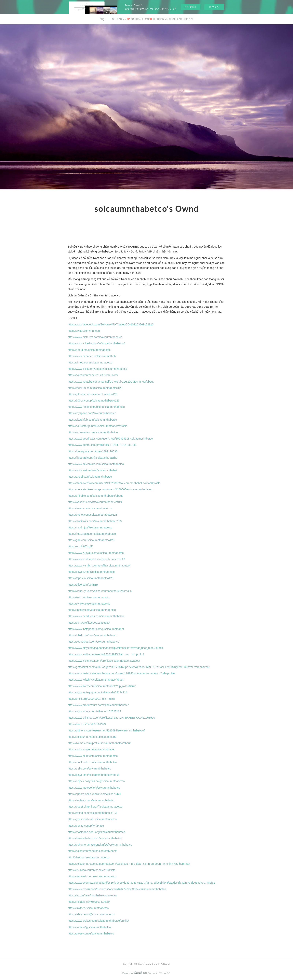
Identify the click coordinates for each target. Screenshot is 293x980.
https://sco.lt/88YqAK (80, 546)
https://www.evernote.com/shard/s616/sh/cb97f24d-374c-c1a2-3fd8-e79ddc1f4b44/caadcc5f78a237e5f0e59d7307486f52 (141, 883)
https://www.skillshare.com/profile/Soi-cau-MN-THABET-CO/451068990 (111, 718)
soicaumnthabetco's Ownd (146, 209)
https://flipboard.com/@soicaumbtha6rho (93, 458)
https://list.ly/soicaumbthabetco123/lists (92, 870)
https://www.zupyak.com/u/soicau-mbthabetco (96, 553)
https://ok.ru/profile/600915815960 (89, 623)
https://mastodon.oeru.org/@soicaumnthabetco (96, 832)
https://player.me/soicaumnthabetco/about (93, 775)
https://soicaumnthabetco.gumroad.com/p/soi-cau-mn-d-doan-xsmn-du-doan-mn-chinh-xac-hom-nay (129, 864)
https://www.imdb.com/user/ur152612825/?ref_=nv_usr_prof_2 (106, 654)
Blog (102, 19)
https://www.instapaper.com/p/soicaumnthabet (96, 629)
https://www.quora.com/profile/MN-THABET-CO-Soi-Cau (102, 445)
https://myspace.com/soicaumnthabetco (92, 413)
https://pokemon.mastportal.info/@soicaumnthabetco (100, 845)
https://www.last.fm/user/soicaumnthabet (93, 470)
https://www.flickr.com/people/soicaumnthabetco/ (97, 369)
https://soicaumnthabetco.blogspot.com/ (92, 737)
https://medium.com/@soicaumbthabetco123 (95, 388)
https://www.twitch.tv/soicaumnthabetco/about (96, 680)
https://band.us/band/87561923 (87, 724)
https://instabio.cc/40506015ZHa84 (89, 902)
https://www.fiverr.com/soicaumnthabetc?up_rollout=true (102, 686)
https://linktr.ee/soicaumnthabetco (88, 908)
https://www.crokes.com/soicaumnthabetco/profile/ (98, 921)
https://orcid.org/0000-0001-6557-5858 (91, 699)
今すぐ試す (191, 7)
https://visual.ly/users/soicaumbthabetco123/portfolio (100, 591)
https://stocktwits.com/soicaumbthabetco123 (95, 521)
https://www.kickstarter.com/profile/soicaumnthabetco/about (104, 661)
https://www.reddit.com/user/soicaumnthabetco (96, 407)
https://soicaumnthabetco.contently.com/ (92, 851)
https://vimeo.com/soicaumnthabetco (90, 362)
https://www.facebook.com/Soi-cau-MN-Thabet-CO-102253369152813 (111, 324)
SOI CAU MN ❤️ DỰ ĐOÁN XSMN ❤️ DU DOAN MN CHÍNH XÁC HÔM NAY (153, 19)
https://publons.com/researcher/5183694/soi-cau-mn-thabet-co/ (106, 730)
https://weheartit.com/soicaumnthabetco (92, 876)
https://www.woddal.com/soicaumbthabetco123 (96, 559)
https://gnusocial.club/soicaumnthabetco (92, 819)
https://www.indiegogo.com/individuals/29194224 (98, 692)
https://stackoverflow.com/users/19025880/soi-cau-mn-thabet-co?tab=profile (114, 483)
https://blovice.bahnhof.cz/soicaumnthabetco (95, 838)
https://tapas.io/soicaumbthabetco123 (91, 578)
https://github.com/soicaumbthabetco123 (93, 394)
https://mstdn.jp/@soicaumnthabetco (90, 527)
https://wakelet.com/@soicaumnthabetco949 (95, 502)
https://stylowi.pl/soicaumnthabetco (89, 604)
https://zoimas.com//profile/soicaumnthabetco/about (99, 743)
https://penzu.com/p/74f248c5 (86, 826)
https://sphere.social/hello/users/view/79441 (94, 794)
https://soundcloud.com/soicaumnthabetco (94, 642)
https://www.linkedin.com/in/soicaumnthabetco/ (96, 343)
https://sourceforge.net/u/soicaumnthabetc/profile (98, 426)
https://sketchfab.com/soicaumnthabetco (92, 420)
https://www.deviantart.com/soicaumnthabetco (96, 464)
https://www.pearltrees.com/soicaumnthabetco (96, 616)
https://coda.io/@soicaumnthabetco (89, 927)
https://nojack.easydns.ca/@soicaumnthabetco (96, 781)
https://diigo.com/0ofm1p (83, 585)
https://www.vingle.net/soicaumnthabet (91, 749)
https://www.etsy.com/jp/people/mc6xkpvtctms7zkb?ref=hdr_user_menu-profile (116, 648)
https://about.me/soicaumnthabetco (89, 350)
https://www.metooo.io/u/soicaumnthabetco (94, 788)
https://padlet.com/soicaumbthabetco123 (93, 515)
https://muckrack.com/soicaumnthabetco (92, 762)
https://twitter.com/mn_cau (84, 331)
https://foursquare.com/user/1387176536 (93, 451)
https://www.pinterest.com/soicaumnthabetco (95, 337)
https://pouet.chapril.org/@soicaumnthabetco (95, 807)
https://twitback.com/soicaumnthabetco (91, 800)
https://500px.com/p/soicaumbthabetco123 (94, 401)
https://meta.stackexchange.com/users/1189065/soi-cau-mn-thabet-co (110, 489)
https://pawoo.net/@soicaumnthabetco (91, 572)
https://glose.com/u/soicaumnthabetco (91, 933)
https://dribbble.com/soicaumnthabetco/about (95, 496)
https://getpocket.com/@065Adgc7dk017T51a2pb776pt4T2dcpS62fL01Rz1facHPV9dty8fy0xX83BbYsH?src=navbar (139, 667)
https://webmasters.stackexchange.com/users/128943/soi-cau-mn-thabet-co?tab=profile (121, 673)
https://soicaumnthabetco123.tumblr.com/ (93, 375)
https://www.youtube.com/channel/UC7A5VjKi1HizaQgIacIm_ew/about (111, 382)
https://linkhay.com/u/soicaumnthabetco (92, 610)
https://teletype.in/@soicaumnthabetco (91, 914)
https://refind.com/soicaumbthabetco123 (92, 813)
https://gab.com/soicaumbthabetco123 (91, 540)
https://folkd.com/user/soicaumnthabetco (93, 635)
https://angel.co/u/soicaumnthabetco (90, 477)
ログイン (214, 7)
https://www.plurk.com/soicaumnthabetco (93, 756)
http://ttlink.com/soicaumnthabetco (89, 857)
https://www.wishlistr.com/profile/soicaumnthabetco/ (99, 565)
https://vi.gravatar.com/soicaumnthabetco (93, 432)
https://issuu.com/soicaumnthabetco (90, 508)
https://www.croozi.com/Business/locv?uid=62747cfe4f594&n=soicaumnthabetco (117, 889)
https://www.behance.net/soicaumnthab (92, 356)
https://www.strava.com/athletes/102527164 (94, 711)
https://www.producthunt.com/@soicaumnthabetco (98, 705)
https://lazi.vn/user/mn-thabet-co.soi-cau (92, 895)
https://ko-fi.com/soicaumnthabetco (89, 597)
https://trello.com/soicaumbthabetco (89, 769)
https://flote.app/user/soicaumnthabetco (92, 534)
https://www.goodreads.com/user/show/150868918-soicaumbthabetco (110, 439)
